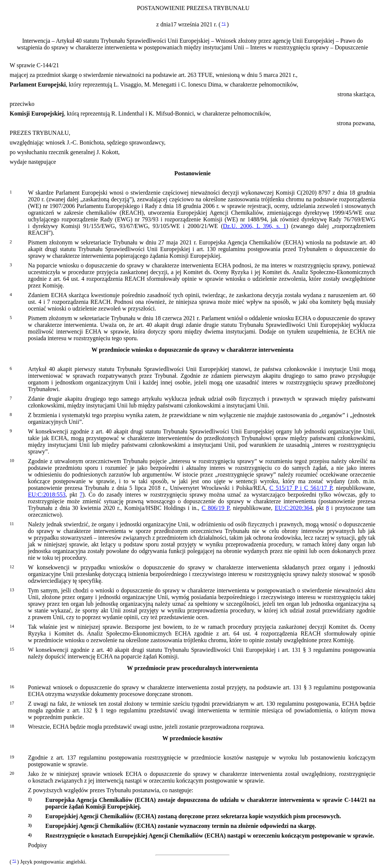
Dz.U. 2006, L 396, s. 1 (255, 226)
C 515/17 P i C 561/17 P (301, 488)
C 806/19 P (216, 508)
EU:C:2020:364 (293, 508)
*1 (224, 23)
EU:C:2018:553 (47, 495)
